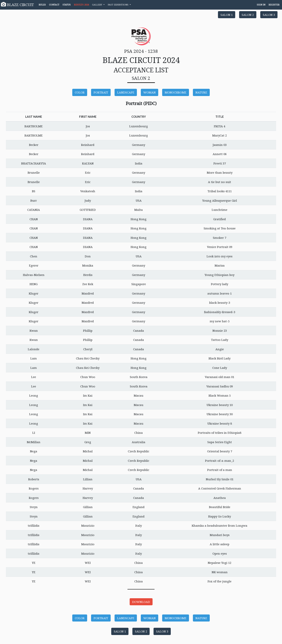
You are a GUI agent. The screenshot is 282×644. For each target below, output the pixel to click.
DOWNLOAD (141, 602)
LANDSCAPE (126, 92)
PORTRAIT (101, 92)
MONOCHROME (176, 92)
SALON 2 (248, 15)
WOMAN (150, 92)
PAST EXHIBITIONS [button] (118, 5)
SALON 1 (227, 15)
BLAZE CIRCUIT (17, 4)
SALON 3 (269, 15)
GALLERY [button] (97, 5)
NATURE (201, 92)
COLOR (80, 92)
